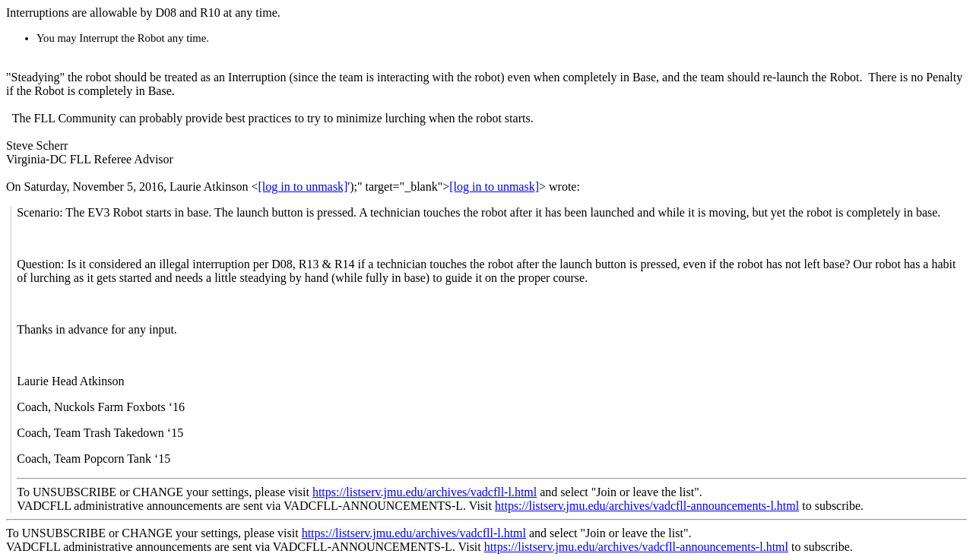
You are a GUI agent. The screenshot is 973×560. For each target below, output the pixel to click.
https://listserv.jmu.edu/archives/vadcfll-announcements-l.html (647, 506)
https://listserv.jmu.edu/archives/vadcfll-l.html (425, 492)
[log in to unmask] (303, 187)
